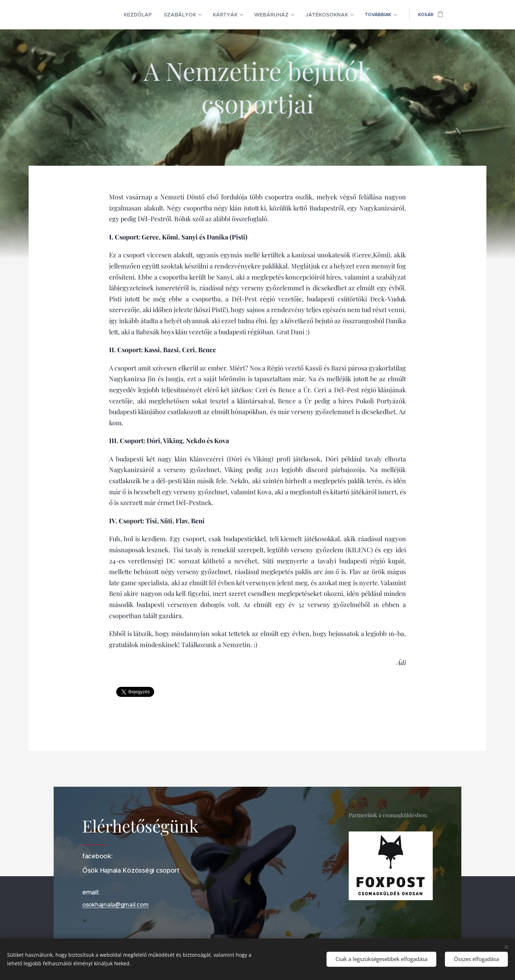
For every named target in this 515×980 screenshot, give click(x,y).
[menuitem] (118, 15)
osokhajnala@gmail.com (115, 904)
